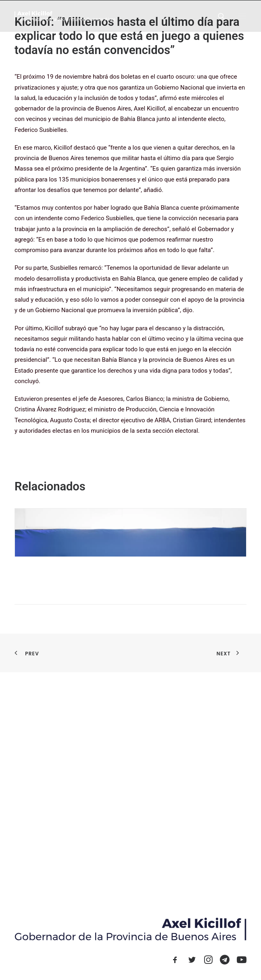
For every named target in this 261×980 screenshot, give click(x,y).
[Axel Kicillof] (65, 16)
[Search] (218, 16)
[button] (242, 16)
